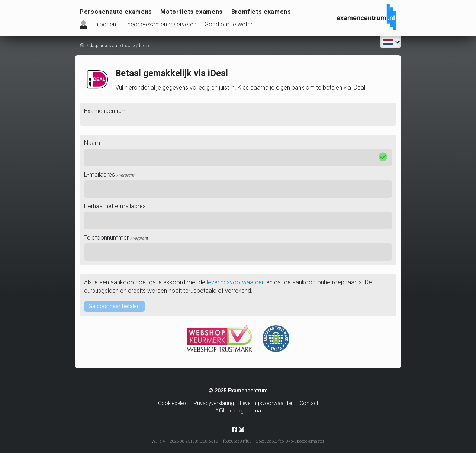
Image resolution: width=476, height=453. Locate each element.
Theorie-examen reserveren (160, 24)
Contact (309, 403)
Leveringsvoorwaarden (267, 403)
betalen (146, 46)
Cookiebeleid (173, 403)
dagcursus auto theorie (112, 46)
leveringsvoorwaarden (236, 282)
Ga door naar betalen (115, 306)
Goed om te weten (229, 24)
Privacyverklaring (214, 403)
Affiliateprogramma (238, 411)
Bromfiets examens (261, 12)
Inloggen (105, 24)
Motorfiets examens (192, 12)
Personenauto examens (116, 12)
